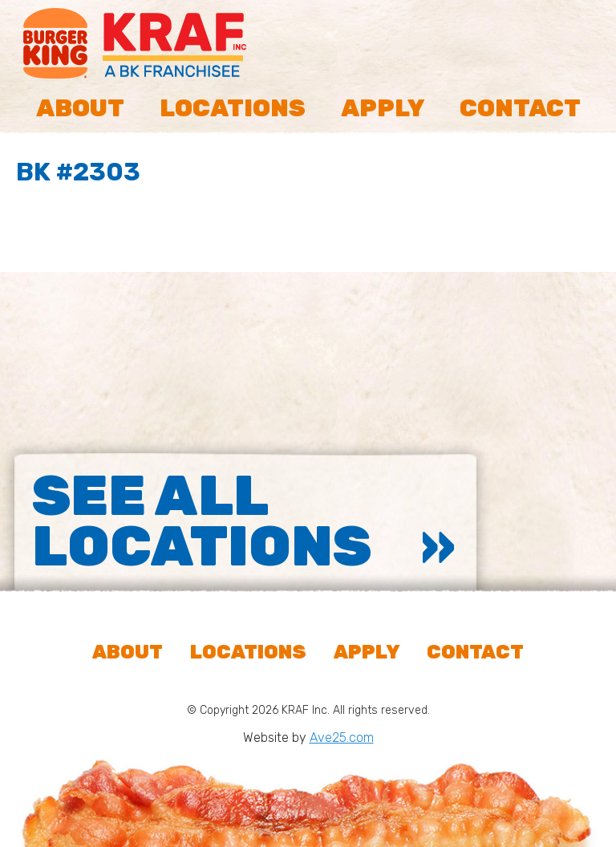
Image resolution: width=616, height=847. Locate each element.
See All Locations (202, 521)
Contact (520, 108)
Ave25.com (342, 738)
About (80, 108)
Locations (233, 108)
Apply (383, 108)
